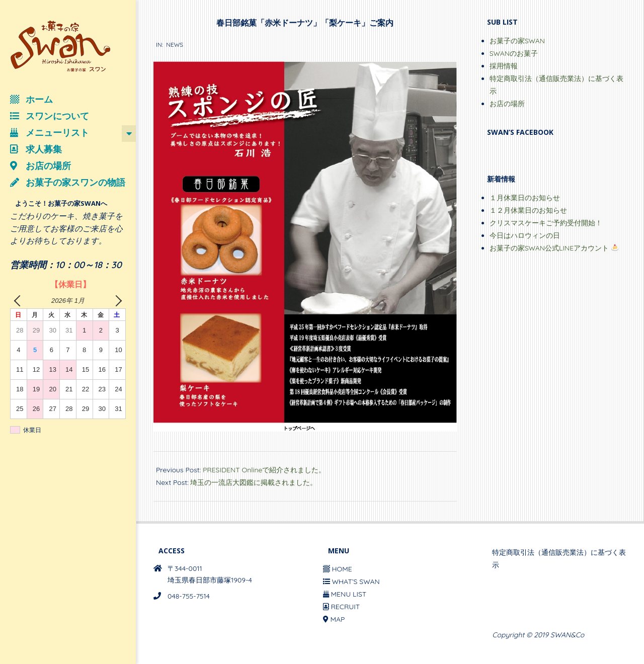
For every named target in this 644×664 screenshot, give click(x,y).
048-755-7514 (189, 596)
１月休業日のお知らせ (525, 198)
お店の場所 (507, 104)
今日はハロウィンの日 (525, 235)
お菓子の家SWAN (517, 41)
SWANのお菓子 (514, 53)
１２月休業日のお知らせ (528, 210)
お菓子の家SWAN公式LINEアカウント (554, 248)
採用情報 (504, 66)
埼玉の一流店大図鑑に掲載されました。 (254, 482)
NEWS (175, 45)
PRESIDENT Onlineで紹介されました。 (264, 470)
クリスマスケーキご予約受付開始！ (546, 223)
